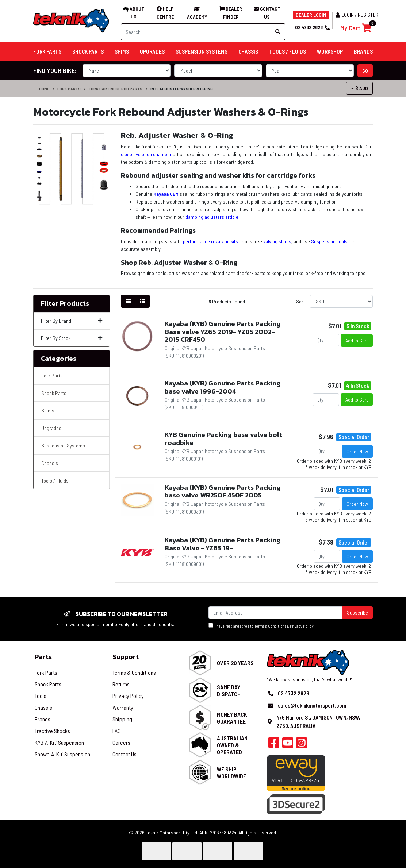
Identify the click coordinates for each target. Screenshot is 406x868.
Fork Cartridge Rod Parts (116, 89)
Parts (43, 657)
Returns (121, 684)
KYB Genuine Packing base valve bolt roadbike (223, 439)
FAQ (117, 731)
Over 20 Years (235, 663)
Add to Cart (357, 340)
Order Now (357, 451)
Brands (43, 719)
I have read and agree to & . (262, 626)
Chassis (50, 463)
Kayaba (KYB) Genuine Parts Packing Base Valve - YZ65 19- (223, 544)
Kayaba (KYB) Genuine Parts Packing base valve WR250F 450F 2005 (223, 491)
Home (44, 89)
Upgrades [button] (152, 51)
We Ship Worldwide (231, 772)
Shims (48, 410)
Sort (300, 301)
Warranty (123, 707)
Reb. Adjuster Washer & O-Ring (182, 89)
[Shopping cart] (356, 28)
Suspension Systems (63, 445)
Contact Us (125, 754)
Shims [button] (122, 51)
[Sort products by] (341, 301)
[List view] (142, 301)
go (365, 71)
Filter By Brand (72, 321)
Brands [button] (363, 51)
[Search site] (278, 32)
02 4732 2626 (312, 27)
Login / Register (357, 15)
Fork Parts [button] (47, 51)
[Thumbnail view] (128, 301)
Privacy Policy (302, 626)
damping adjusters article (212, 217)
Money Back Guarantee (232, 718)
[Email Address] (275, 613)
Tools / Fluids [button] (288, 51)
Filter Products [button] (65, 303)
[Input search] (196, 32)
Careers (121, 742)
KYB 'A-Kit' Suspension (59, 742)
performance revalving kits (210, 241)
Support (126, 657)
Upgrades (51, 428)
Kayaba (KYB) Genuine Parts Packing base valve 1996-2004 (223, 387)
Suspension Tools (329, 241)
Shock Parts (54, 393)
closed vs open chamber (146, 154)
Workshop (330, 51)
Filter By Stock (72, 338)
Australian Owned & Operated (232, 745)
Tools (41, 696)
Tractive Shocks (52, 731)
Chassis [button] (248, 51)
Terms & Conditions (270, 626)
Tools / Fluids (55, 480)
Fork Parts (69, 89)
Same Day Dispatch (229, 690)
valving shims (277, 241)
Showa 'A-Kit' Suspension (62, 754)
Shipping (122, 719)
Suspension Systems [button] (202, 51)
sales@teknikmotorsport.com (312, 705)
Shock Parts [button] (88, 51)
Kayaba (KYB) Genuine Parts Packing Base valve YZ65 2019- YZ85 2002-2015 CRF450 (223, 332)
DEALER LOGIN (311, 15)
